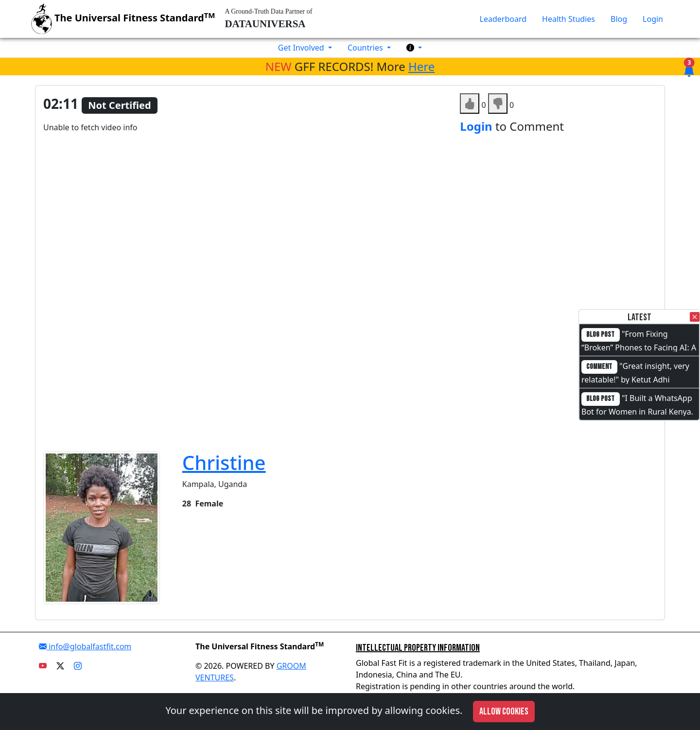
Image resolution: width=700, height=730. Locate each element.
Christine (224, 462)
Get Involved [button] (302, 48)
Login (653, 19)
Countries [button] (366, 48)
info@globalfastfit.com (85, 646)
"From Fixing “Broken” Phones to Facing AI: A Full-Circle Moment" (639, 347)
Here (421, 66)
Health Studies (569, 19)
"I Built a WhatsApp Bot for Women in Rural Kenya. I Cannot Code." (637, 411)
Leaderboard (503, 19)
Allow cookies (504, 712)
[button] (414, 48)
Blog (619, 19)
